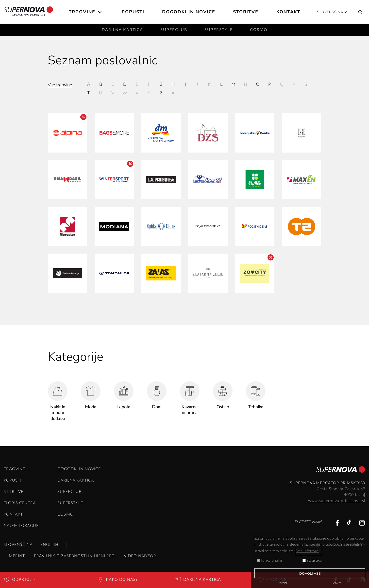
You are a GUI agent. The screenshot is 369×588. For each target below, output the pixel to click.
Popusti (133, 12)
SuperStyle (219, 30)
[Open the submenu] (100, 12)
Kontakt (288, 12)
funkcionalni (269, 560)
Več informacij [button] (309, 551)
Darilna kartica (122, 30)
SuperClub (174, 30)
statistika (312, 560)
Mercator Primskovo (28, 12)
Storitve (246, 12)
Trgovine (82, 12)
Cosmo (259, 30)
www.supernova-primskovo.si (337, 501)
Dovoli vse (310, 574)
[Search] (359, 12)
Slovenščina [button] (332, 12)
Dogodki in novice (189, 12)
